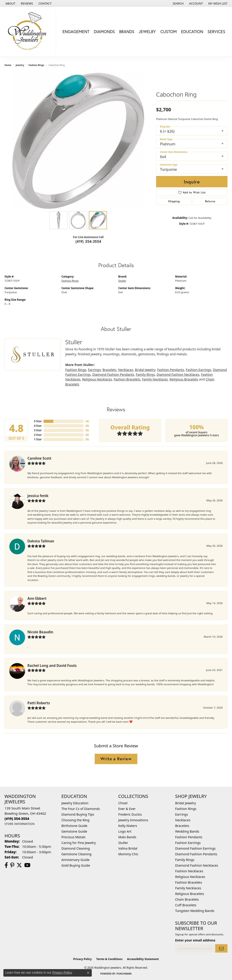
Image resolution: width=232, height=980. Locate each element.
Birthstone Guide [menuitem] (74, 826)
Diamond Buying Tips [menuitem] (78, 814)
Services (216, 32)
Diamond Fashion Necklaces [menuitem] (197, 865)
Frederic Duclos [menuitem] (130, 814)
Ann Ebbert (37, 598)
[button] (178, 3)
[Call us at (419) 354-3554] (17, 819)
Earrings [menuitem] (181, 814)
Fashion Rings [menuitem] (186, 809)
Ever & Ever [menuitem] (127, 809)
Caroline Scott (39, 458)
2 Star (38, 435)
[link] (10, 3)
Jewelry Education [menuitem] (75, 803)
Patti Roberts (39, 703)
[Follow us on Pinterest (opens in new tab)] (12, 865)
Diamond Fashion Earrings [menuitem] (195, 848)
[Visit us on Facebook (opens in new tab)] (6, 865)
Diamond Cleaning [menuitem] (76, 848)
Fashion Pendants (170, 370)
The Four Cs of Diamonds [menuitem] (81, 809)
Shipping (174, 201)
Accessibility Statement (143, 959)
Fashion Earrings (198, 370)
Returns (210, 201)
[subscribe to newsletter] (221, 948)
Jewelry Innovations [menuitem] (133, 820)
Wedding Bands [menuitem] (187, 831)
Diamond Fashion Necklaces (178, 374)
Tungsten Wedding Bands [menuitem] (195, 911)
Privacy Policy (82, 959)
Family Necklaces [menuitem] (188, 888)
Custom (169, 32)
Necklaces (126, 370)
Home (8, 65)
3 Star (38, 430)
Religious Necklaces (97, 379)
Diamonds (104, 32)
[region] (78, 141)
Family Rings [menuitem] (185, 860)
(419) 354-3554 (88, 241)
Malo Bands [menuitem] (127, 837)
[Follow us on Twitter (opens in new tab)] (19, 865)
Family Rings (145, 374)
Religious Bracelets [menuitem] (190, 894)
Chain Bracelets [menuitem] (187, 899)
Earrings (94, 370)
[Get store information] (20, 824)
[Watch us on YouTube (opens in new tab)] (27, 865)
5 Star (38, 421)
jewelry (20, 65)
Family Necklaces (155, 379)
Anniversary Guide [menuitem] (75, 860)
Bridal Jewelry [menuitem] (186, 803)
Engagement (76, 32)
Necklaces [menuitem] (183, 820)
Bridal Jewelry (145, 370)
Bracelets (109, 370)
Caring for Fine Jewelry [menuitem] (79, 843)
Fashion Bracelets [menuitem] (188, 882)
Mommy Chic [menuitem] (128, 854)
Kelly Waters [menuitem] (128, 826)
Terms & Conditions (109, 959)
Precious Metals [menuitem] (73, 837)
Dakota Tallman (41, 541)
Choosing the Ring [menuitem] (75, 820)
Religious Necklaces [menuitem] (190, 877)
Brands (127, 32)
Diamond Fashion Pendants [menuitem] (196, 854)
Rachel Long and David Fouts (52, 666)
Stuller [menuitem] (123, 843)
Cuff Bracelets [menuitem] (186, 905)
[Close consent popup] (88, 973)
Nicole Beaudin (40, 632)
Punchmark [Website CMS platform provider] (124, 974)
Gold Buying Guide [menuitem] (76, 865)
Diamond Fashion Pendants (113, 374)
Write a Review (116, 759)
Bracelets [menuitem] (182, 826)
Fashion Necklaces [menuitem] (189, 871)
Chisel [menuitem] (123, 803)
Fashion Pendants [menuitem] (189, 837)
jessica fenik (38, 496)
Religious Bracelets (184, 379)
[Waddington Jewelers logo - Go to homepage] (29, 32)
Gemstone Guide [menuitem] (74, 831)
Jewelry (147, 32)
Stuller (122, 281)
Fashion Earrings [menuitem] (188, 843)
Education (192, 32)
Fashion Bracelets (127, 379)
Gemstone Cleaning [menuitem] (76, 854)
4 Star (38, 426)
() (87, 421)
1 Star (38, 439)
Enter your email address (195, 940)
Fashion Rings (36, 65)
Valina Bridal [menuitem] (128, 848)
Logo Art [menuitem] (125, 831)
